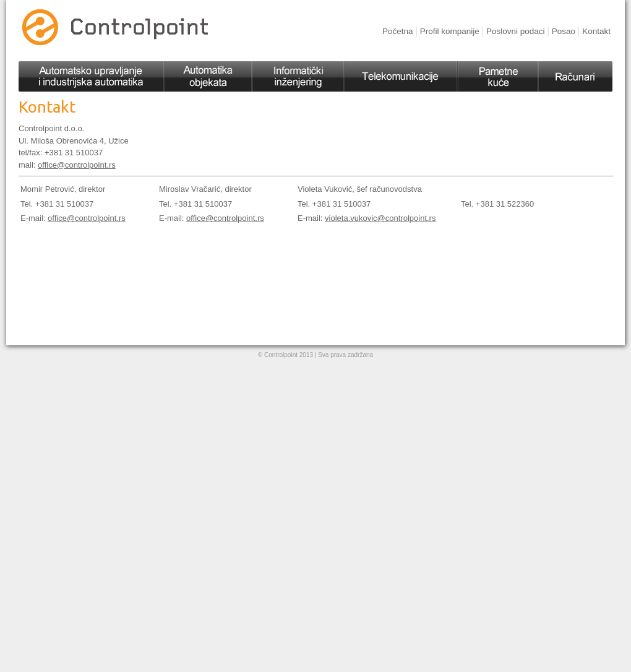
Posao (564, 31)
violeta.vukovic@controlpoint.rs (380, 218)
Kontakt (596, 31)
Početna (398, 31)
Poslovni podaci (516, 31)
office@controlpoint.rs (77, 165)
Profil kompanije (450, 31)
